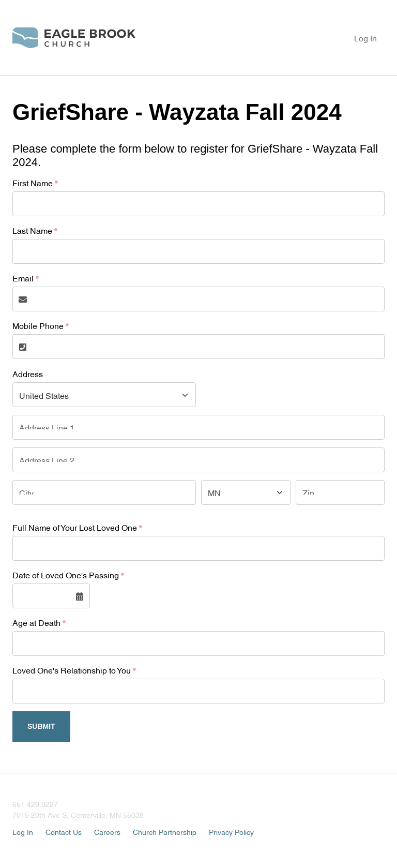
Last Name (32, 230)
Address (28, 373)
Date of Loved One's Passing (66, 575)
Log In (365, 38)
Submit (41, 726)
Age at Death (36, 622)
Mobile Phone (38, 325)
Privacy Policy (231, 832)
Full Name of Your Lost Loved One (75, 527)
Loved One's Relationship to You (72, 670)
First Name (33, 183)
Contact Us (64, 832)
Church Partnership (165, 832)
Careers (107, 832)
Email (23, 278)
